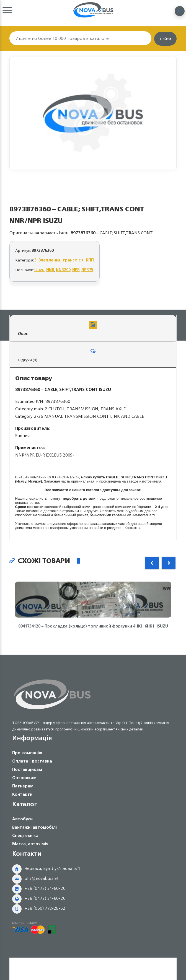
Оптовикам (24, 778)
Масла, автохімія (30, 844)
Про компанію (27, 753)
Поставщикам (27, 769)
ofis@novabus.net (42, 878)
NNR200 (63, 270)
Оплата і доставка (32, 761)
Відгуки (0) (93, 355)
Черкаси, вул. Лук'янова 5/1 (52, 868)
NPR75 (87, 270)
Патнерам (23, 786)
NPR (76, 270)
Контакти (22, 794)
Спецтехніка (25, 835)
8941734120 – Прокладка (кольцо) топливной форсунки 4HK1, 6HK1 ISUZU (93, 626)
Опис (93, 329)
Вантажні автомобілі (34, 827)
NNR (50, 270)
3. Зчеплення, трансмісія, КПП (64, 260)
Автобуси (22, 819)
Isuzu (39, 270)
